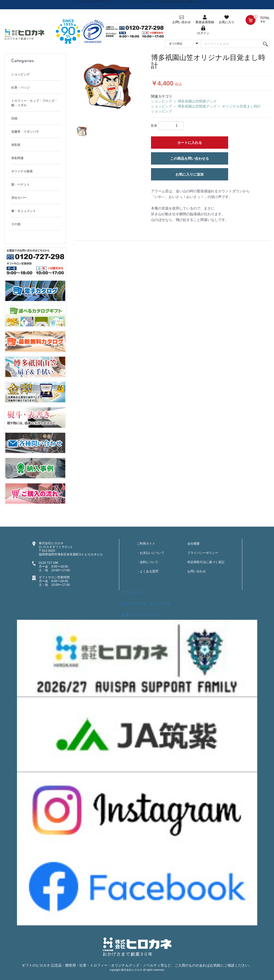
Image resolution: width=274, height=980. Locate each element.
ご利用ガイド (146, 544)
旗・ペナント (21, 184)
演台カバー (19, 198)
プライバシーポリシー (203, 553)
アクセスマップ (134, 592)
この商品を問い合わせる (190, 159)
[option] (107, 86)
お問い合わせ (197, 571)
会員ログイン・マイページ (142, 615)
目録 (14, 118)
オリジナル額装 (22, 171)
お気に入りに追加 (190, 174)
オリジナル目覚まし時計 (241, 106)
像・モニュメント (24, 211)
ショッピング (21, 74)
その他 (16, 224)
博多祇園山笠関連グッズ (197, 101)
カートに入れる (190, 143)
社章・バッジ (21, 87)
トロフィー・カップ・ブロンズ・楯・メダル (34, 103)
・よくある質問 (147, 571)
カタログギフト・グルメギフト (146, 604)
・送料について (147, 562)
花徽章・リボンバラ (25, 132)
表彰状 (16, 145)
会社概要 (194, 544)
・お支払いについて (151, 553)
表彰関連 (17, 158)
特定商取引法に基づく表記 (206, 562)
